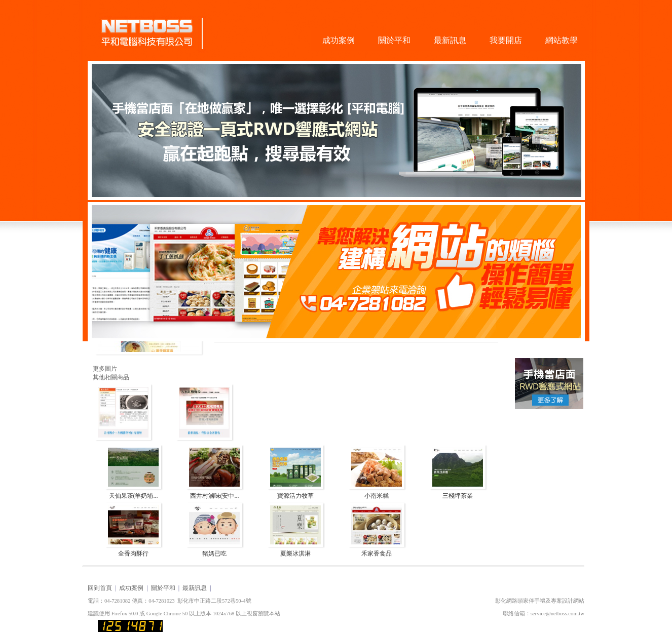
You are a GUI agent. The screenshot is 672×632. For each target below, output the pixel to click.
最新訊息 (450, 40)
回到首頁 (100, 588)
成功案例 (339, 40)
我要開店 (506, 40)
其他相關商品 (111, 377)
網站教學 (562, 40)
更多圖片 (105, 369)
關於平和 (394, 40)
